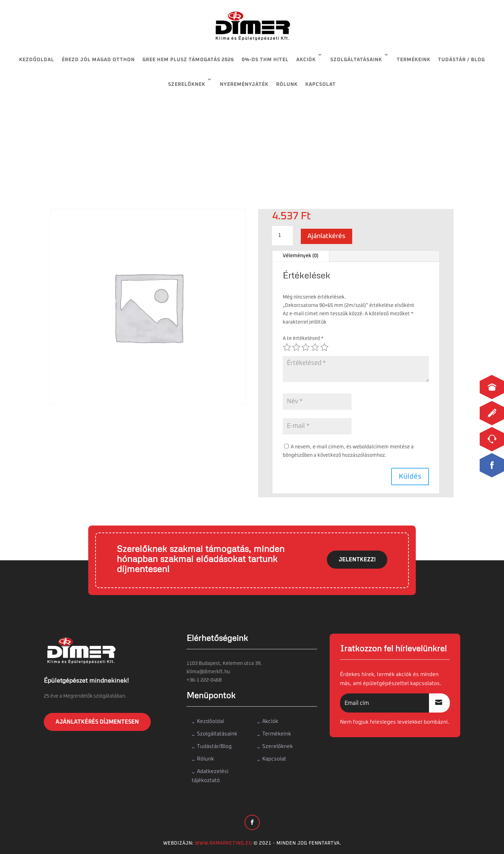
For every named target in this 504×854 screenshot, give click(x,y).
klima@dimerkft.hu (208, 672)
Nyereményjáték (244, 84)
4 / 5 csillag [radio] (315, 347)
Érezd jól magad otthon (98, 60)
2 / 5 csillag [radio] (296, 347)
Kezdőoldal (37, 60)
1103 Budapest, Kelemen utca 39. (224, 664)
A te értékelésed (303, 339)
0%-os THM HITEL (265, 60)
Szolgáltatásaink (356, 60)
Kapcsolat (321, 84)
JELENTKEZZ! (357, 560)
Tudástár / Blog (461, 60)
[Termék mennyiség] (282, 236)
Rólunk (287, 84)
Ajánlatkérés (327, 236)
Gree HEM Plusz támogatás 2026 (188, 60)
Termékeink (414, 60)
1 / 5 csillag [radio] (287, 347)
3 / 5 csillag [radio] (306, 347)
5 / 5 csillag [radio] (324, 347)
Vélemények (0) (301, 256)
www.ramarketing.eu (224, 843)
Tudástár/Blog (214, 746)
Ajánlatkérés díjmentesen (97, 722)
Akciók (306, 60)
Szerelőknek (187, 84)
